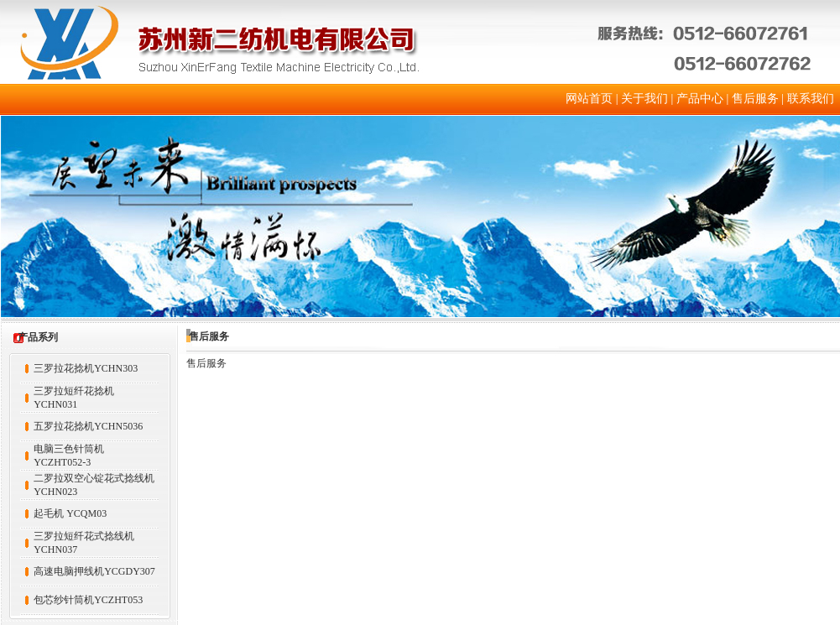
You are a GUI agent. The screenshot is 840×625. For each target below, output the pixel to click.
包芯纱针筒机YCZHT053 (88, 600)
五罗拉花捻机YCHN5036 (88, 426)
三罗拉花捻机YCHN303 (86, 368)
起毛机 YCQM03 (70, 513)
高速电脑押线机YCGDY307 (94, 571)
